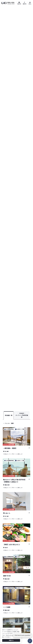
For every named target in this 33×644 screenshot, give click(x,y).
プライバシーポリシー (11, 635)
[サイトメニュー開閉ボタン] (30, 3)
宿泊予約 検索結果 (26, 405)
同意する (11, 640)
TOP (18, 405)
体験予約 (25, 4)
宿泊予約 (19, 4)
